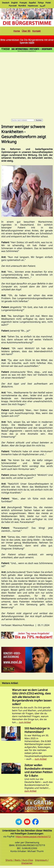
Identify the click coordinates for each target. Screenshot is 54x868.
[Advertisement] (27, 81)
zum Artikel (25, 722)
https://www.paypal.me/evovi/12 (33, 836)
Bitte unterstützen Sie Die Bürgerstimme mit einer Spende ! (27, 41)
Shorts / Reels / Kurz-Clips (19, 860)
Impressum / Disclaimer (35, 861)
